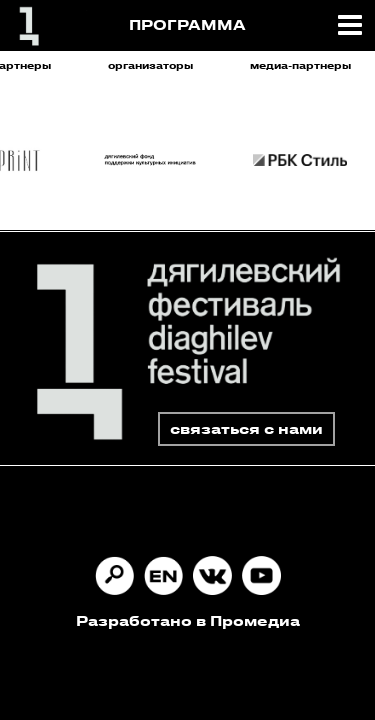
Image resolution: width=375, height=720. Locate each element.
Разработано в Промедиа (188, 620)
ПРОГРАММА (187, 24)
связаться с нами (246, 428)
